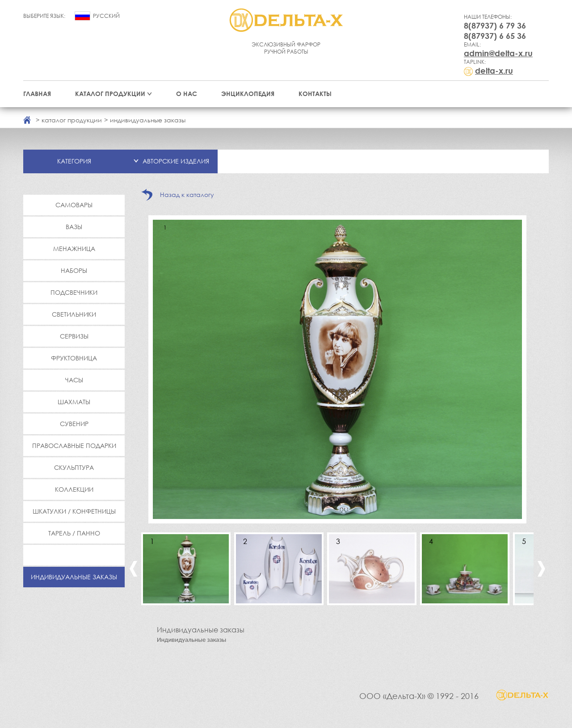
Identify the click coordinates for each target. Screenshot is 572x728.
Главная (37, 94)
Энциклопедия (248, 94)
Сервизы (74, 336)
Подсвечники (74, 292)
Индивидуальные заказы (74, 577)
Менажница (74, 249)
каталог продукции (72, 120)
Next (541, 569)
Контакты (315, 94)
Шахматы (74, 402)
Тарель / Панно (74, 533)
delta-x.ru (494, 71)
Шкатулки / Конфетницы (74, 511)
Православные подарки (74, 446)
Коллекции (74, 489)
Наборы (74, 270)
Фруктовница (74, 358)
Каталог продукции (110, 94)
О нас (187, 94)
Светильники (74, 314)
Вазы (74, 227)
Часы (74, 380)
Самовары (74, 205)
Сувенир (74, 424)
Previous (133, 569)
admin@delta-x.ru (498, 53)
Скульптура (74, 467)
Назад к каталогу (187, 195)
